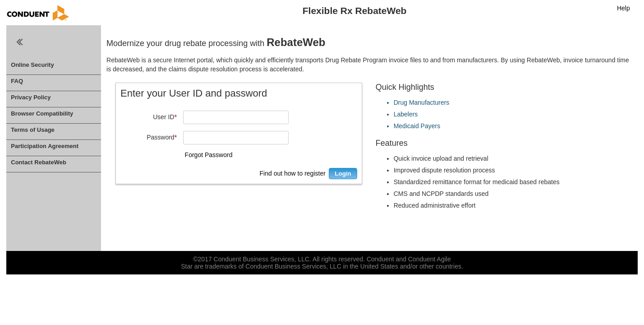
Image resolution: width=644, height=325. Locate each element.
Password (162, 137)
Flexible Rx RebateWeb (355, 11)
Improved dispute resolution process (444, 170)
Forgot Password (209, 155)
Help (623, 8)
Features (392, 143)
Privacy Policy (31, 97)
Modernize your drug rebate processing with (216, 42)
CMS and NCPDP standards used (441, 194)
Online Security (32, 65)
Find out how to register (293, 173)
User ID (165, 117)
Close (20, 42)
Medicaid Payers (417, 126)
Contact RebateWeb (39, 162)
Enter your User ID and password (194, 93)
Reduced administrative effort (435, 205)
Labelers (406, 114)
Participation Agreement (45, 146)
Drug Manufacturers (422, 102)
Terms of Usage (33, 130)
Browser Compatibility (42, 114)
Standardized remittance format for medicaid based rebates (477, 182)
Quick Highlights (405, 87)
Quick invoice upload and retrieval (441, 158)
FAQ (17, 81)
